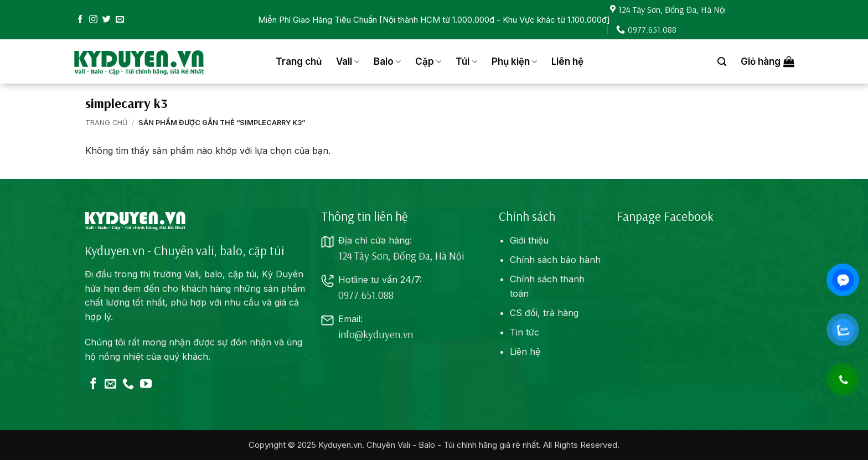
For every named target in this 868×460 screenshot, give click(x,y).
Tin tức (525, 332)
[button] (722, 62)
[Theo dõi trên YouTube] (146, 384)
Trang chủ (299, 61)
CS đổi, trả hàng (544, 313)
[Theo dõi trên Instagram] (93, 20)
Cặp (428, 61)
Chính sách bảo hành (555, 260)
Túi (466, 61)
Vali (348, 61)
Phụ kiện (514, 61)
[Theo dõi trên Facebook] (80, 20)
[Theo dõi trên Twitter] (107, 20)
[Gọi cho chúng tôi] (128, 384)
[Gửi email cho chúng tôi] (120, 20)
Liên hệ (567, 61)
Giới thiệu (529, 240)
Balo (387, 61)
